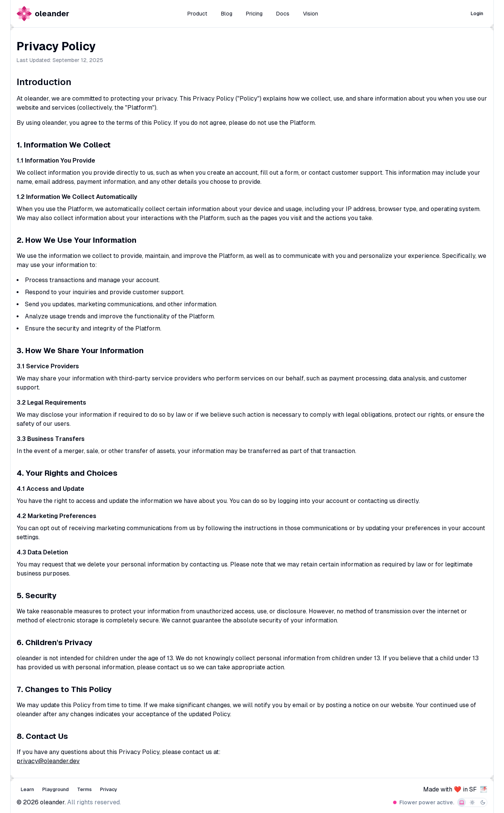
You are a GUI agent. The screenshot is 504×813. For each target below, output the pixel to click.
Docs (283, 14)
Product (197, 14)
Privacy (109, 789)
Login (477, 13)
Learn (27, 789)
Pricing (254, 14)
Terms (84, 789)
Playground (56, 789)
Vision (311, 14)
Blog (227, 14)
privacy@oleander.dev (48, 761)
